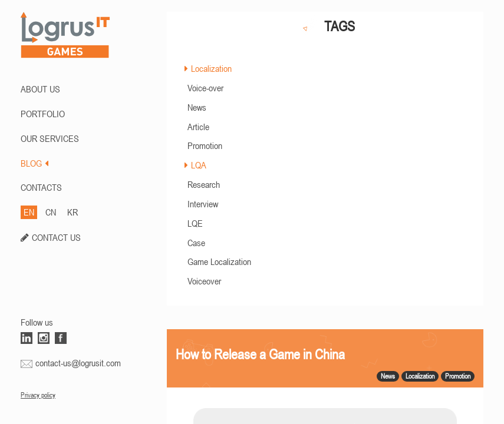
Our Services (50, 138)
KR (73, 212)
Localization (211, 68)
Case (196, 243)
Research (204, 184)
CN (51, 212)
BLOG (34, 163)
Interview (203, 204)
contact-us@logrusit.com (78, 363)
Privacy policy (38, 395)
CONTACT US (56, 237)
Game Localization (219, 261)
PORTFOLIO (43, 114)
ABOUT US (40, 89)
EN (29, 212)
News (197, 107)
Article (198, 127)
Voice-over (205, 88)
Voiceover (204, 281)
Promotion (205, 145)
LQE (195, 223)
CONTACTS (41, 187)
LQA (199, 165)
